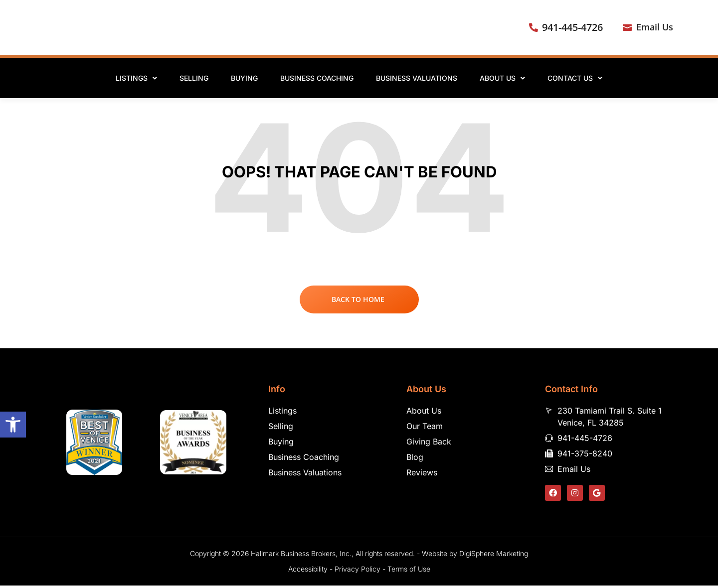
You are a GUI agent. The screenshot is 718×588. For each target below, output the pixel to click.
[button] (13, 425)
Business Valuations (417, 78)
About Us (502, 78)
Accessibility (308, 571)
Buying (244, 78)
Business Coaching (317, 78)
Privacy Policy (358, 571)
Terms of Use (409, 571)
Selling (194, 78)
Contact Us (575, 78)
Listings (136, 78)
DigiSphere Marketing (494, 556)
